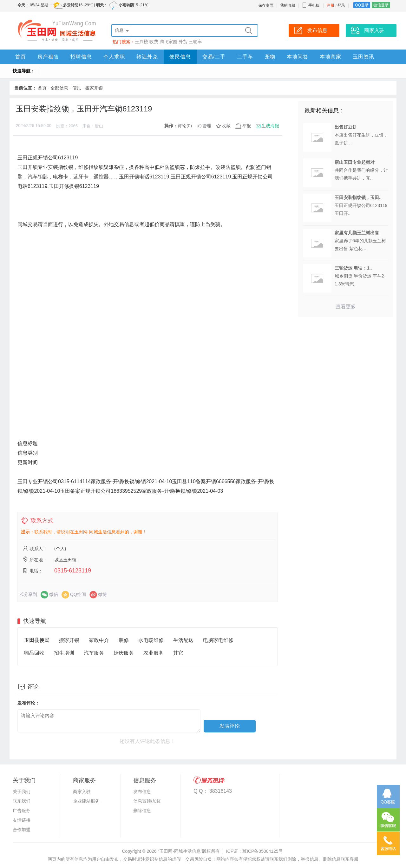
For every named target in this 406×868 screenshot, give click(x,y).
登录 (341, 5)
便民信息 (180, 57)
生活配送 (183, 640)
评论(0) (185, 126)
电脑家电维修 (218, 640)
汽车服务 (94, 653)
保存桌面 (266, 5)
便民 (77, 88)
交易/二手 (214, 57)
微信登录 (381, 5)
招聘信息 (81, 57)
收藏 (226, 126)
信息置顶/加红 (147, 801)
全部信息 (59, 88)
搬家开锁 (94, 88)
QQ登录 (362, 5)
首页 (21, 57)
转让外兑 (147, 57)
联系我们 (22, 801)
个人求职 (114, 57)
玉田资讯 (363, 57)
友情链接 (22, 820)
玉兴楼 (141, 42)
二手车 (245, 57)
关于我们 (22, 791)
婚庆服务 (124, 653)
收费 (154, 42)
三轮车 (195, 42)
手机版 (311, 5)
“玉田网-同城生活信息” (180, 851)
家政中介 (99, 640)
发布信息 (142, 791)
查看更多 (346, 307)
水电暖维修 (151, 640)
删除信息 (142, 811)
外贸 (183, 42)
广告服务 (22, 811)
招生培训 (64, 653)
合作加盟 (22, 830)
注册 (331, 5)
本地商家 (331, 57)
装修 (124, 640)
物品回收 (34, 653)
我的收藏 (288, 5)
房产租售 (48, 57)
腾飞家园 (168, 42)
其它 (178, 653)
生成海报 (270, 126)
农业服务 (154, 653)
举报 (246, 126)
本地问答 (298, 57)
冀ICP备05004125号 (263, 851)
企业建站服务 (86, 801)
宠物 (270, 57)
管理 (207, 126)
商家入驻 (82, 791)
